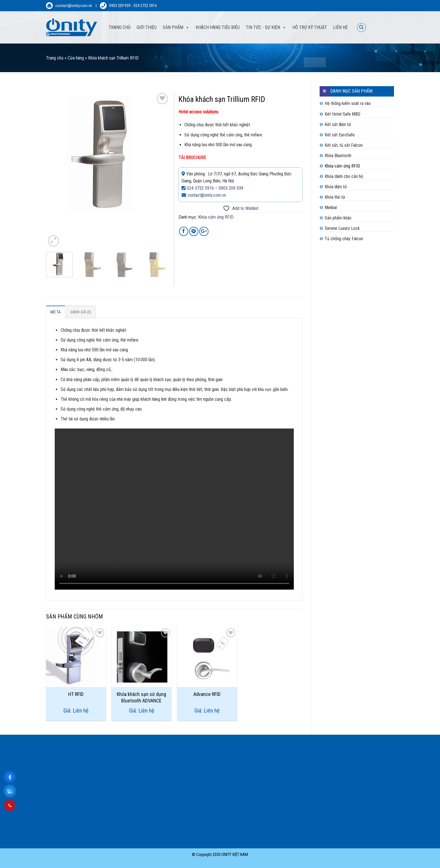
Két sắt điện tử (338, 124)
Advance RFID (207, 694)
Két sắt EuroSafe (340, 135)
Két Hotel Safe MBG (342, 114)
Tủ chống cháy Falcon (344, 239)
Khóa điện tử (336, 187)
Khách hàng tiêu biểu (218, 27)
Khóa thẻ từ (335, 197)
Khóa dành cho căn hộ (344, 176)
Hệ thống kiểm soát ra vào (348, 103)
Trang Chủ (120, 27)
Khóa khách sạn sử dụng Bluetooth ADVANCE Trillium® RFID (141, 697)
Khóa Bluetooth (338, 156)
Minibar (331, 208)
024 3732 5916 (145, 6)
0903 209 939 (120, 6)
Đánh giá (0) (81, 312)
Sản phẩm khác (338, 218)
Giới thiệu (147, 27)
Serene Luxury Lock (342, 228)
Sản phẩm (173, 27)
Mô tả (56, 312)
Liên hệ (340, 27)
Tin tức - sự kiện (263, 27)
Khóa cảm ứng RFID (342, 166)
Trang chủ (55, 58)
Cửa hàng (76, 58)
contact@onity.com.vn (74, 6)
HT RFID (76, 694)
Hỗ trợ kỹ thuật (310, 27)
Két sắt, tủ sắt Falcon (344, 145)
